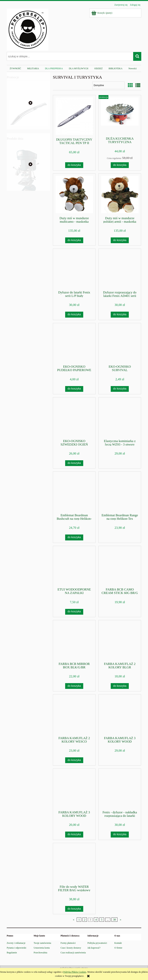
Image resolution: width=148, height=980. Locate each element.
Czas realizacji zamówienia (73, 953)
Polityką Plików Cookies (75, 972)
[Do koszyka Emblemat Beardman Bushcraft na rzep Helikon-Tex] (74, 537)
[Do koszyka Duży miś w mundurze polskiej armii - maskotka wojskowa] (120, 240)
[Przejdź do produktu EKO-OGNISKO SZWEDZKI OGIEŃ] (74, 418)
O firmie (118, 948)
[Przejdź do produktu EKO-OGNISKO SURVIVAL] (120, 344)
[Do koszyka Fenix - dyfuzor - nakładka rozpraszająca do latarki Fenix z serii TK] (120, 834)
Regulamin (12, 953)
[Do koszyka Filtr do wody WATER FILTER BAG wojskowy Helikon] (74, 909)
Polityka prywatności (97, 943)
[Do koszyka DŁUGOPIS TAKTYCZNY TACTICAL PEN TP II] (74, 165)
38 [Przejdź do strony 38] (114, 920)
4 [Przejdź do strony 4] (96, 920)
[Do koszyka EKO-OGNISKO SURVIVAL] (120, 389)
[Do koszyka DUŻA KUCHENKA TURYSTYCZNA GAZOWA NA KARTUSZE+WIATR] (120, 165)
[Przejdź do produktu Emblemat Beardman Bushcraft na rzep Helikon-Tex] (74, 492)
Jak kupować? (94, 948)
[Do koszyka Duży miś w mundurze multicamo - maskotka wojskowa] (74, 240)
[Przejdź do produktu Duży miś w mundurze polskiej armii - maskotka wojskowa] (120, 195)
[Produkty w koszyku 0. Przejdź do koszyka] (102, 13)
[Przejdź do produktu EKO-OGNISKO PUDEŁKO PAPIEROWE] (74, 344)
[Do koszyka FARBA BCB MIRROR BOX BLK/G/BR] (74, 686)
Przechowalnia (40, 953)
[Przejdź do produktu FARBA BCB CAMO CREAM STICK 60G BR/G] (120, 567)
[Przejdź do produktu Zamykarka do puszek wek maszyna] (28, 182)
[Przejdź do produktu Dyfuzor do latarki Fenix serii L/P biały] (74, 269)
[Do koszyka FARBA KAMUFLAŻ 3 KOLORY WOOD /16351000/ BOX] (74, 834)
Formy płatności (68, 943)
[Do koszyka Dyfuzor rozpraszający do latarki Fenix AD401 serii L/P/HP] (120, 315)
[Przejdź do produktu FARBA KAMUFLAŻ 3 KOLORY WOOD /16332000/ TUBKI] (120, 715)
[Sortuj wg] (109, 85)
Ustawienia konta (42, 948)
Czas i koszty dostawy (71, 948)
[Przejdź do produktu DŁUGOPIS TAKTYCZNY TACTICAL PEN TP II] (74, 116)
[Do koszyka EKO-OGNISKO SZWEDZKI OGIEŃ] (74, 463)
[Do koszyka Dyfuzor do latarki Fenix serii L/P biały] (74, 315)
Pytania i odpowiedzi (16, 948)
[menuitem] (15, 68)
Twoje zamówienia (42, 943)
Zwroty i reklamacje (16, 943)
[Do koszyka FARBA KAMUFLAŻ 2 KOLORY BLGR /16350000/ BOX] (120, 686)
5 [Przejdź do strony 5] (102, 920)
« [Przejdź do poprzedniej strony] (74, 920)
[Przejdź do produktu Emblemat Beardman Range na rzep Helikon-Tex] (120, 492)
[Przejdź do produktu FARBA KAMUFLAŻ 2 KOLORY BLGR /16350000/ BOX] (120, 641)
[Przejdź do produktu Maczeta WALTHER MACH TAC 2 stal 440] (28, 120)
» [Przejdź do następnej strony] (121, 920)
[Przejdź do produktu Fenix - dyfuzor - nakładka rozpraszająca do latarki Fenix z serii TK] (120, 789)
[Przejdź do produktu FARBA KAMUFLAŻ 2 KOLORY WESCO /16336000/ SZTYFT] (74, 715)
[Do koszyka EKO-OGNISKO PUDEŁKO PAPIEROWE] (74, 389)
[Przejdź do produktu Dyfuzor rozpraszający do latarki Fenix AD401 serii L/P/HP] (120, 269)
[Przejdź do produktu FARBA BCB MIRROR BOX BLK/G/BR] (74, 641)
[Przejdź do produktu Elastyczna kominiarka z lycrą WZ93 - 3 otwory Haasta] (120, 418)
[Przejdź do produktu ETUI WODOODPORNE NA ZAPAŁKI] (74, 567)
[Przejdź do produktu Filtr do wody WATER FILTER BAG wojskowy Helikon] (74, 864)
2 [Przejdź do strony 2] (85, 920)
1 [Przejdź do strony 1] (79, 920)
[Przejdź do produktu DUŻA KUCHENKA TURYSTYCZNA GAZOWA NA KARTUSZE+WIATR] (120, 116)
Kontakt (118, 943)
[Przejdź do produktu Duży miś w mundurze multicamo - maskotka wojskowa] (74, 195)
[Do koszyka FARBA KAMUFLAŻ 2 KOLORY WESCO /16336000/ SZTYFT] (74, 760)
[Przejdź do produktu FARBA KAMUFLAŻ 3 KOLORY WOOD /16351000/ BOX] (74, 789)
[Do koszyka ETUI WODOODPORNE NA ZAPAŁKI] (74, 612)
